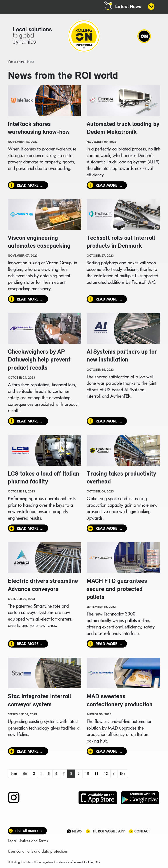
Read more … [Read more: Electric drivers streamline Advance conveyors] (30, 645)
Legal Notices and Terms (28, 842)
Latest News (128, 7)
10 (87, 775)
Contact (142, 833)
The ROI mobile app (108, 833)
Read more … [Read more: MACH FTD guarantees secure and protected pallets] (109, 645)
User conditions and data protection (37, 853)
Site (25, 775)
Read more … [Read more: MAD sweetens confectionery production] (109, 753)
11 (96, 775)
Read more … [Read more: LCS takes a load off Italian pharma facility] (30, 529)
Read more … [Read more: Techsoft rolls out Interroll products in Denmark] (109, 300)
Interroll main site (28, 832)
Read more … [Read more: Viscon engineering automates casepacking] (30, 300)
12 (106, 775)
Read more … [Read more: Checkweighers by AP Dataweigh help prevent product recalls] (30, 422)
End (123, 775)
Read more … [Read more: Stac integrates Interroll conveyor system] (30, 753)
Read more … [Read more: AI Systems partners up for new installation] (109, 422)
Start (14, 775)
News (77, 833)
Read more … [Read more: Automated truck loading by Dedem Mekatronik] (109, 185)
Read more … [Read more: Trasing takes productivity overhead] (109, 529)
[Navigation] (144, 36)
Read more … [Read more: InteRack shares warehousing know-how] (30, 185)
